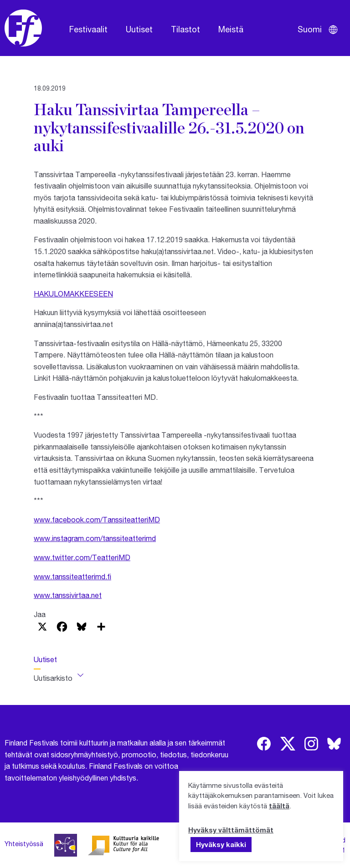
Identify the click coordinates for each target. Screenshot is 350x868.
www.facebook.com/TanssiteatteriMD (97, 519)
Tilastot (185, 29)
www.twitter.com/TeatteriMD (82, 557)
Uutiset (139, 29)
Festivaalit (88, 29)
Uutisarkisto (53, 678)
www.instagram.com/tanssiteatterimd (95, 538)
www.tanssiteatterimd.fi (72, 576)
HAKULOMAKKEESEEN (73, 294)
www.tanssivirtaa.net (68, 595)
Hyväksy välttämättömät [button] (231, 830)
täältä (279, 806)
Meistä (231, 29)
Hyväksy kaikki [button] (221, 844)
